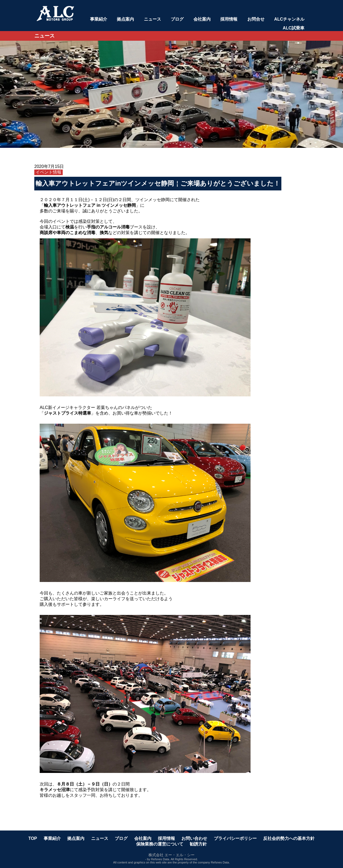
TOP (33, 838)
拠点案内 (125, 19)
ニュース (152, 19)
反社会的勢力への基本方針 (289, 838)
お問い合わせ (194, 838)
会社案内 (202, 19)
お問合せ (256, 19)
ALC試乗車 (294, 28)
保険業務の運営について (160, 844)
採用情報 (229, 19)
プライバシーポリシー (235, 838)
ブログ (177, 19)
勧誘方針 (198, 844)
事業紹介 (99, 19)
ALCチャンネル (289, 19)
